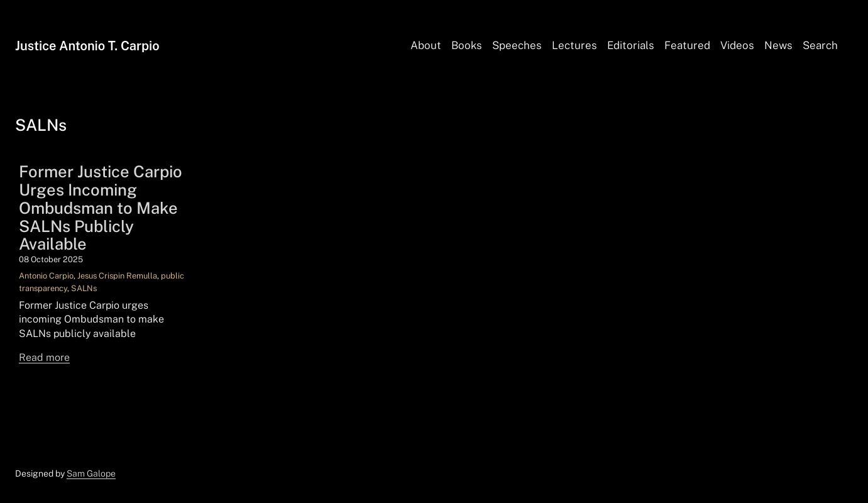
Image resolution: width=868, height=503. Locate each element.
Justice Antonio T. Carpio (87, 46)
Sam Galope (91, 473)
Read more (44, 357)
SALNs (84, 288)
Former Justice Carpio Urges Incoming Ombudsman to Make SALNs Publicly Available (101, 208)
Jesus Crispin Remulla (117, 276)
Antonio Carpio (46, 276)
